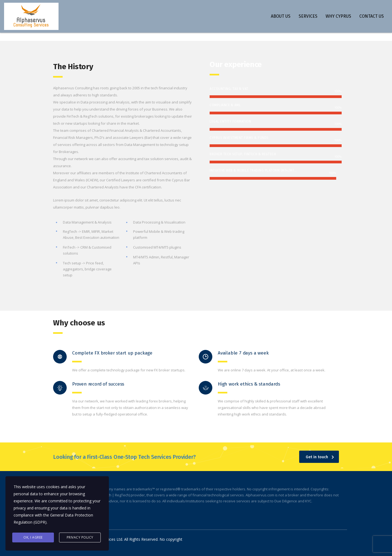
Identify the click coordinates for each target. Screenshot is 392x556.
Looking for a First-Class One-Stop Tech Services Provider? (124, 457)
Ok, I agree (33, 537)
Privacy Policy (80, 537)
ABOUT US (281, 16)
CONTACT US (372, 16)
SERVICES (308, 16)
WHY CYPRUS (338, 16)
